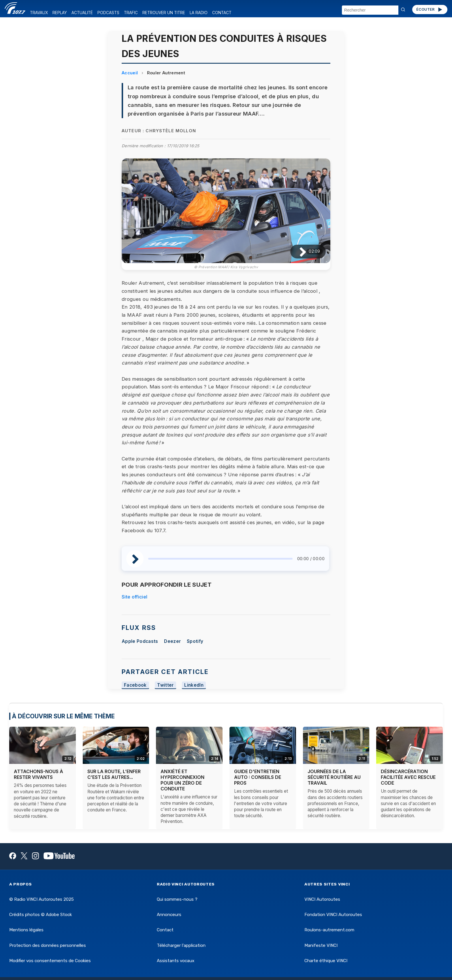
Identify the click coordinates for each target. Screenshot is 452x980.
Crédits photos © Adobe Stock (41, 915)
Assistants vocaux (176, 961)
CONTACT (222, 13)
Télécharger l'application (181, 945)
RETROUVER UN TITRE (164, 13)
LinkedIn (194, 685)
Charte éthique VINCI (326, 961)
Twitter (165, 685)
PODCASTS (108, 13)
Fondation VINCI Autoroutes (333, 915)
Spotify (195, 641)
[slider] (220, 559)
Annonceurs (169, 915)
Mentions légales (26, 930)
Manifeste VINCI (321, 945)
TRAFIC (131, 13)
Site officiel (134, 597)
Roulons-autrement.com (329, 930)
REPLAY (60, 13)
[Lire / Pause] (298, 251)
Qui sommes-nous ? (177, 899)
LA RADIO (199, 13)
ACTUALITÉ (82, 13)
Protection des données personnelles (48, 945)
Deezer (172, 641)
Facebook (135, 685)
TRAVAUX (39, 13)
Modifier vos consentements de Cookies (50, 961)
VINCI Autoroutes (322, 899)
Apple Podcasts (140, 641)
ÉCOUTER (430, 10)
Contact (165, 930)
